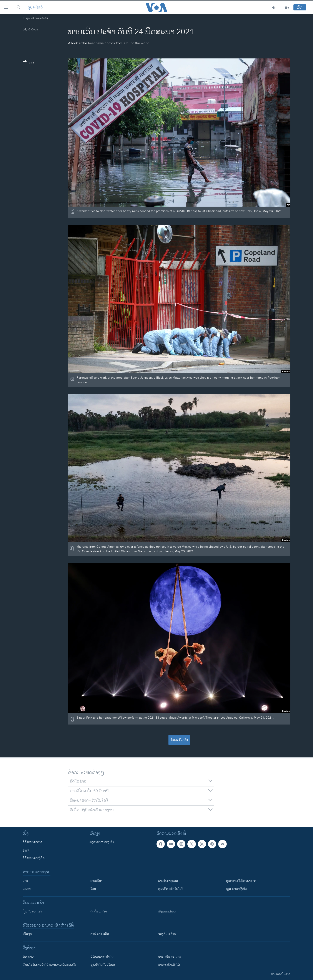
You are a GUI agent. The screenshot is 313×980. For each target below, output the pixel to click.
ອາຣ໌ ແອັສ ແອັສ (100, 934)
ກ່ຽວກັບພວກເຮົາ (32, 911)
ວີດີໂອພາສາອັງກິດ (34, 858)
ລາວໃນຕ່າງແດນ (168, 881)
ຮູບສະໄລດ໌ (35, 8)
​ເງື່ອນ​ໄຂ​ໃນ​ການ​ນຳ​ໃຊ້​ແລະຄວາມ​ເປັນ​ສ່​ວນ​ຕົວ (49, 965)
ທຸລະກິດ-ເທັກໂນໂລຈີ (171, 889)
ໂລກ (93, 889)
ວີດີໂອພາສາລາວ (33, 842)
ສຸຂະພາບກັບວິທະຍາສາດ (241, 881)
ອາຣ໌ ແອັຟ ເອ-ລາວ (170, 957)
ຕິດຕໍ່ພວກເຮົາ (99, 911)
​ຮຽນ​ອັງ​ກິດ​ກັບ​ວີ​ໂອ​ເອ (103, 965)
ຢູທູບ (26, 850)
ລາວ (25, 881)
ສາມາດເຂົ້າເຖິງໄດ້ (169, 965)
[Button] (29, 63)
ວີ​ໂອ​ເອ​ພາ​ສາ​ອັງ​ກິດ (102, 957)
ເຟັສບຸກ (27, 934)
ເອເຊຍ (27, 889)
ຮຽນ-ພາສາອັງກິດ (236, 889)
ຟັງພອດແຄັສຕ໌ (167, 911)
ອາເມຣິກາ (96, 881)
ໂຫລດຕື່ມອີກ (179, 740)
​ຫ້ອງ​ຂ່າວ (28, 957)
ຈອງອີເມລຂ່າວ (167, 934)
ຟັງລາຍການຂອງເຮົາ (102, 842)
